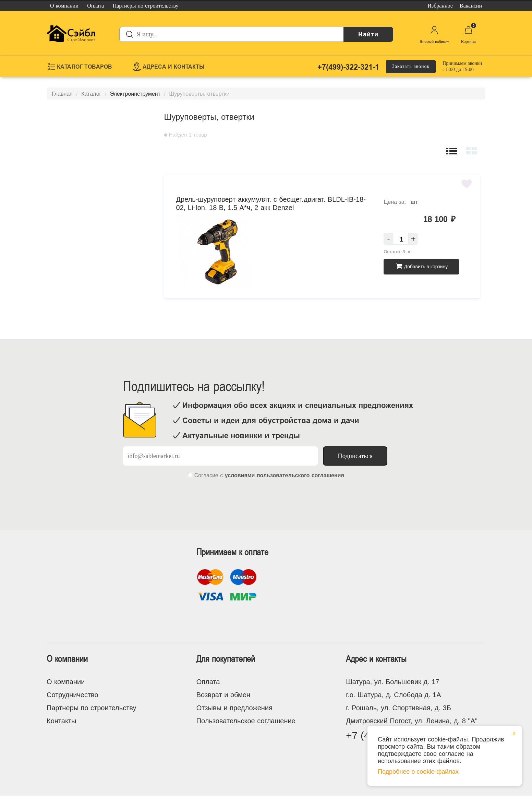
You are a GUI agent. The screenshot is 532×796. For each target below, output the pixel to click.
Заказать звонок (411, 66)
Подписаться (355, 456)
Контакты (61, 721)
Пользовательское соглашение (246, 721)
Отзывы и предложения (234, 708)
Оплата (208, 682)
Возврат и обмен (223, 695)
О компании (66, 682)
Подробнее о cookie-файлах (418, 772)
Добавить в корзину (422, 266)
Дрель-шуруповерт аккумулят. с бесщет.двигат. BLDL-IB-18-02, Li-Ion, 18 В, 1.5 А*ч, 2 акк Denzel (271, 203)
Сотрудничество (72, 695)
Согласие (206, 475)
